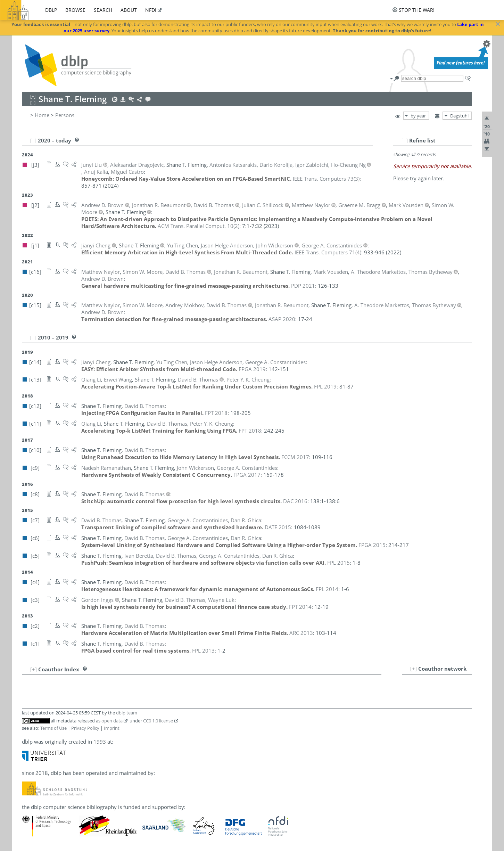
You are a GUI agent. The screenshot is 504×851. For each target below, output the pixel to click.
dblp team (127, 713)
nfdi (151, 10)
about (129, 10)
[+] (414, 669)
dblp (51, 10)
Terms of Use (53, 728)
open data (112, 721)
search (103, 10)
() (326, 179)
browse (75, 10)
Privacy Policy (85, 728)
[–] (405, 140)
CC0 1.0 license (158, 721)
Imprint (112, 728)
